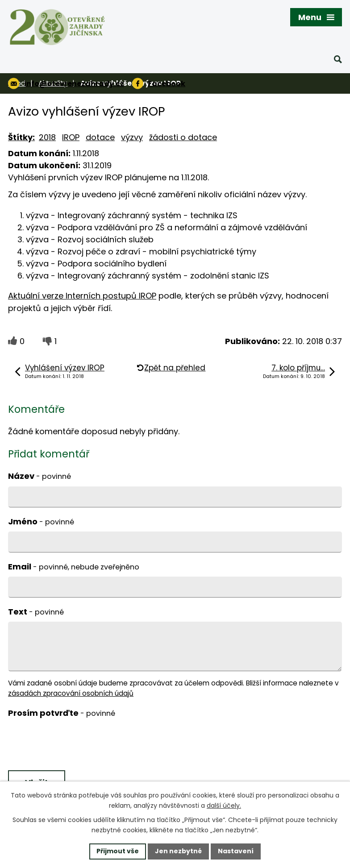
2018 (47, 137)
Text (36, 612)
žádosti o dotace (183, 137)
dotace (100, 137)
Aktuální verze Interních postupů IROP (82, 296)
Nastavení (236, 851)
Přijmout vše (118, 851)
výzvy (132, 137)
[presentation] (74, 745)
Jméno (41, 521)
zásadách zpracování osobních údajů (71, 693)
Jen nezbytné (178, 851)
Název (40, 476)
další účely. (224, 806)
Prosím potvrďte (62, 713)
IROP (71, 137)
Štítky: (21, 137)
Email (74, 567)
